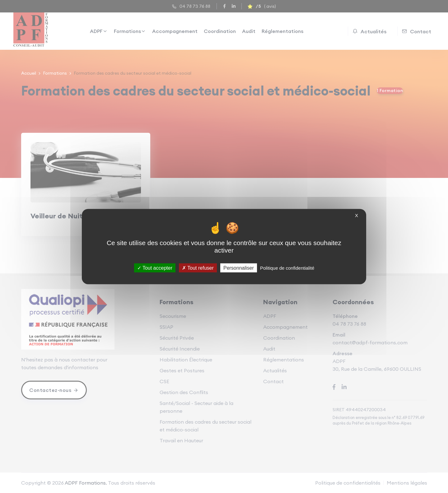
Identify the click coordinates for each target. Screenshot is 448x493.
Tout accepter (155, 268)
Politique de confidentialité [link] (287, 268)
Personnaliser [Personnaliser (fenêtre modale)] (239, 268)
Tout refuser (198, 268)
